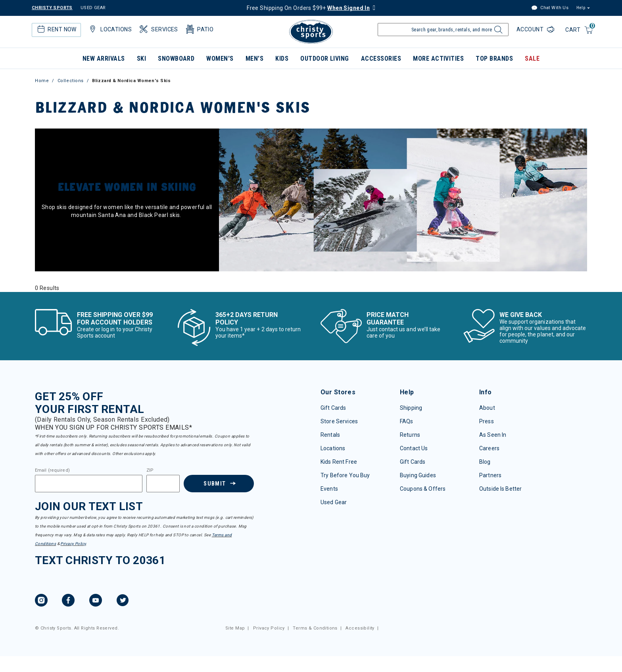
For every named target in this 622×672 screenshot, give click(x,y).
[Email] (89, 484)
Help (581, 8)
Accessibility (360, 628)
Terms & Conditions (315, 628)
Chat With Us (550, 8)
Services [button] (158, 29)
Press (487, 421)
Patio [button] (199, 29)
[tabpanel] (311, 288)
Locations (333, 448)
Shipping (411, 408)
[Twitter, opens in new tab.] (123, 601)
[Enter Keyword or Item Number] (443, 30)
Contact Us (414, 448)
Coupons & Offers (423, 489)
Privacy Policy (73, 544)
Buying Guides (418, 475)
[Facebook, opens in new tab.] (68, 601)
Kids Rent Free (339, 462)
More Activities (438, 59)
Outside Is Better (500, 489)
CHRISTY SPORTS (52, 8)
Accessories (381, 59)
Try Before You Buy (345, 475)
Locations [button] (109, 29)
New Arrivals (104, 59)
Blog (485, 462)
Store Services (339, 421)
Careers (489, 448)
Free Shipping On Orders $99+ (308, 8)
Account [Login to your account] (531, 29)
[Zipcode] (163, 484)
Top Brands (494, 59)
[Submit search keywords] (497, 32)
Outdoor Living (325, 59)
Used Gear (334, 502)
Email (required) (52, 470)
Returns (410, 435)
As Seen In (493, 435)
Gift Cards (333, 408)
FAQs (407, 421)
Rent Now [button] (56, 29)
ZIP (150, 470)
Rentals (330, 435)
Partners (490, 475)
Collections (71, 81)
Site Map (235, 628)
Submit (215, 484)
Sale (532, 59)
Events (329, 489)
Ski (141, 59)
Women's (220, 59)
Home (42, 81)
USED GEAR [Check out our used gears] (93, 8)
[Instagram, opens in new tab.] (41, 601)
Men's (254, 59)
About (487, 408)
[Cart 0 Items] (579, 30)
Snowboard (176, 59)
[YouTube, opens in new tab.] (96, 601)
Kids (282, 59)
